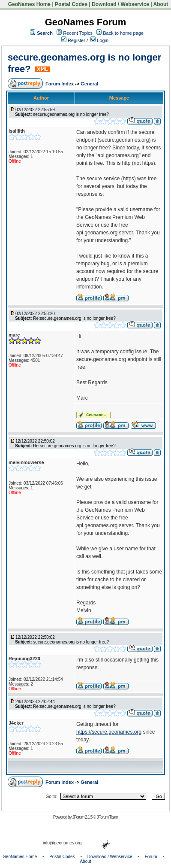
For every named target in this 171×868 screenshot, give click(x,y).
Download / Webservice (120, 4)
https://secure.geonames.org (109, 732)
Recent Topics (78, 33)
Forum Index (60, 84)
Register (73, 40)
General (89, 84)
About (161, 4)
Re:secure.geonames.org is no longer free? (74, 318)
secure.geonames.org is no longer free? (71, 114)
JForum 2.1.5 (82, 817)
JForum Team (107, 817)
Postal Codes (71, 4)
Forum (151, 857)
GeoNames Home (28, 4)
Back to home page (123, 33)
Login (99, 40)
